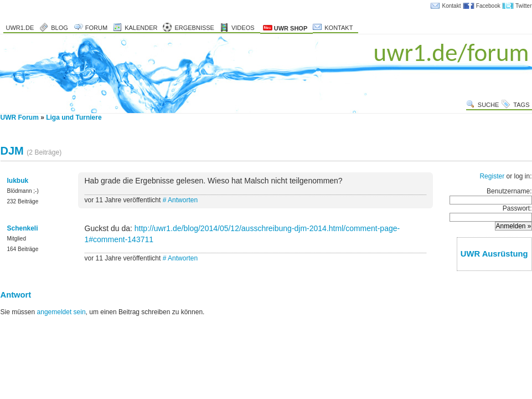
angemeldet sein (61, 312)
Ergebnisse (194, 28)
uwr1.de (20, 28)
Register (492, 176)
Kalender (141, 28)
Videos (243, 28)
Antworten (183, 200)
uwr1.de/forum (451, 52)
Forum (96, 28)
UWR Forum (20, 117)
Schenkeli (23, 228)
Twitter (523, 6)
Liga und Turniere (74, 117)
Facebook (488, 6)
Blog (60, 28)
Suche (489, 105)
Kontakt (452, 6)
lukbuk (18, 181)
